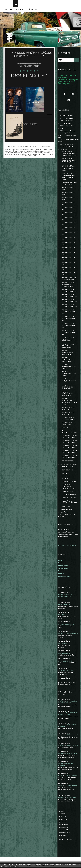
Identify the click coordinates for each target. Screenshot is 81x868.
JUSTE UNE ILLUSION (66, 672)
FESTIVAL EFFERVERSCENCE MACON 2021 (68, 354)
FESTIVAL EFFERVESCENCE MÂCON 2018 (67, 388)
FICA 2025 (65, 429)
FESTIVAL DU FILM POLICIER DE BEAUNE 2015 (69, 320)
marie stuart (48, 154)
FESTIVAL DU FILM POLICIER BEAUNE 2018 (70, 302)
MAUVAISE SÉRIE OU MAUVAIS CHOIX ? (66, 597)
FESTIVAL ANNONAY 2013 (69, 220)
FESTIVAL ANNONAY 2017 (69, 240)
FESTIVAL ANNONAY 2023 (69, 265)
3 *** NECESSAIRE (23, 147)
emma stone (38, 154)
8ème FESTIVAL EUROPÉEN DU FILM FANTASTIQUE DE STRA (68, 169)
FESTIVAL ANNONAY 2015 (69, 230)
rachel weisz (29, 154)
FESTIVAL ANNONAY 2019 (69, 250)
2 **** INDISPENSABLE (67, 122)
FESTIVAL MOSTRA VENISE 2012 (68, 409)
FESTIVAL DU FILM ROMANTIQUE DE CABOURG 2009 (68, 347)
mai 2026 (62, 812)
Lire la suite (30, 125)
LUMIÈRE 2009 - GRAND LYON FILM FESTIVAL (70, 448)
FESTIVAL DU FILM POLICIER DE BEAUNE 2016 (69, 326)
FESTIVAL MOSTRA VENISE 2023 (68, 414)
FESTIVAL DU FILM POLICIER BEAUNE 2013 (70, 297)
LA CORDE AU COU (65, 662)
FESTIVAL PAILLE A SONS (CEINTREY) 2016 (70, 419)
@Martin (61, 736)
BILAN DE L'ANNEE (68, 471)
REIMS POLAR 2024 (68, 462)
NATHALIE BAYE (64, 654)
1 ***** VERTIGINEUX (67, 119)
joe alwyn (32, 157)
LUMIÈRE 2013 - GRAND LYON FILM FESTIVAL (70, 453)
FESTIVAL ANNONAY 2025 (69, 275)
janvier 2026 (63, 823)
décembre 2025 (64, 826)
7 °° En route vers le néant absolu (67, 137)
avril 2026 (63, 815)
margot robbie (44, 155)
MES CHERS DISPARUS (69, 499)
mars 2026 (63, 817)
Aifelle (60, 714)
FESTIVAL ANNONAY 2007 (69, 189)
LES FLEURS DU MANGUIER (68, 635)
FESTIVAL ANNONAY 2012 (69, 214)
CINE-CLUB (65, 474)
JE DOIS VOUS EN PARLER (68, 465)
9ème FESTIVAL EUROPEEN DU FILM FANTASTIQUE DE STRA (68, 177)
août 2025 (63, 836)
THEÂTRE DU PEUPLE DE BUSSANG (67, 517)
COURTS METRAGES (67, 148)
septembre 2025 (65, 834)
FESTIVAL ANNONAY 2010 (69, 204)
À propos (34, 10)
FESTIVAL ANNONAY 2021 (69, 260)
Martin (60, 776)
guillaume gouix (31, 152)
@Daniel (61, 798)
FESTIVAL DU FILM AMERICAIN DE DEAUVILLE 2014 (68, 286)
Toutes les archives (66, 840)
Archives (21, 10)
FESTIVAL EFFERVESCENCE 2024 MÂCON (69, 374)
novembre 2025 (64, 828)
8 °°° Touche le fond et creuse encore (69, 142)
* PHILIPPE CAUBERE (67, 116)
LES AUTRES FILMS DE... (70, 496)
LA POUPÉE (63, 644)
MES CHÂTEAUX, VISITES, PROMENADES (70, 503)
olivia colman (19, 154)
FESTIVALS (64, 150)
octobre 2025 (64, 831)
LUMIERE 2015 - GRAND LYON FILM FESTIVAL (70, 438)
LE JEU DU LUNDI (67, 492)
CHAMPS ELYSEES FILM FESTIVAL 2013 (69, 184)
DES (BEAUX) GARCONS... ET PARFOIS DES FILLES (69, 487)
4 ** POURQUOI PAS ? (67, 127)
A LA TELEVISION (68, 468)
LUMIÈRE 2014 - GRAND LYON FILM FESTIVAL (70, 458)
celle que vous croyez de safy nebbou (22, 151)
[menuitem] (9, 10)
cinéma (38, 151)
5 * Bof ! (63, 129)
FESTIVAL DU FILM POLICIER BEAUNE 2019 (70, 307)
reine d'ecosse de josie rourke (16, 155)
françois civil (10, 152)
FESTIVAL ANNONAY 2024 (69, 270)
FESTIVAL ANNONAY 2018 (69, 245)
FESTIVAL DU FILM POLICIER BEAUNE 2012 (70, 292)
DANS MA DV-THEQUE (69, 482)
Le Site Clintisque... (64, 530)
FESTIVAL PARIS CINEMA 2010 (67, 424)
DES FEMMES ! (29, 76)
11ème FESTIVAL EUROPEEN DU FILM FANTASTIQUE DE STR (69, 161)
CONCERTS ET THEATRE (67, 478)
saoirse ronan (32, 155)
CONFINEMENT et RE (67, 145)
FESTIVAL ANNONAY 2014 (69, 225)
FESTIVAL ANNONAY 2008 (69, 194)
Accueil (9, 10)
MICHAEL (62, 615)
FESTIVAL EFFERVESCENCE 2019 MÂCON (69, 367)
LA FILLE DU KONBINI (66, 625)
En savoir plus (14, 866)
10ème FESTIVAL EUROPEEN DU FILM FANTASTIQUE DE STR (69, 154)
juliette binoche (47, 151)
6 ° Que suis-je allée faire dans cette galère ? (67, 133)
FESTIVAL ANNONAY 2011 (69, 209)
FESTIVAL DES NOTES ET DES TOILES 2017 (69, 280)
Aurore (60, 754)
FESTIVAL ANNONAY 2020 (69, 255)
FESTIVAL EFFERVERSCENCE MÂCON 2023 (68, 361)
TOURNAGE (66, 507)
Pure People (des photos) (66, 533)
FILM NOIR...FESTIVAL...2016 (69, 433)
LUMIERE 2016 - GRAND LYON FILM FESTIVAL (70, 443)
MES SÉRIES (64, 513)
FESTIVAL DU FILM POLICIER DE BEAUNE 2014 (69, 313)
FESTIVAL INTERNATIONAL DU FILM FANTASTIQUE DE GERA (69, 403)
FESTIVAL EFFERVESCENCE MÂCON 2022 (67, 395)
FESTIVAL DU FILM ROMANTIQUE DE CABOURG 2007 (68, 340)
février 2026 (63, 820)
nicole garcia (20, 152)
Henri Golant (63, 572)
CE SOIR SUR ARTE (65, 606)
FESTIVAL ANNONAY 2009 (69, 199)
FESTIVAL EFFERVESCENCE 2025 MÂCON (69, 381)
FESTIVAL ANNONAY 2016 (69, 235)
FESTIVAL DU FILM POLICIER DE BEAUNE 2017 (69, 333)
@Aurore (61, 726)
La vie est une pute (66, 511)
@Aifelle (61, 702)
